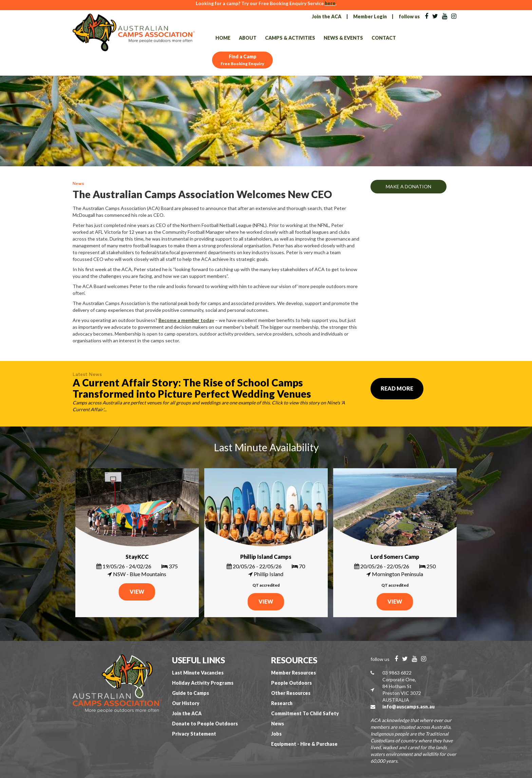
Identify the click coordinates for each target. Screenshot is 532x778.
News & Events (343, 38)
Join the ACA (327, 16)
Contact (384, 38)
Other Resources (291, 693)
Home (223, 38)
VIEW (137, 592)
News (278, 724)
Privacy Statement (194, 734)
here (330, 3)
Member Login (370, 16)
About (248, 38)
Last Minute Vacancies (198, 673)
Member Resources (293, 673)
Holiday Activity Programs (203, 683)
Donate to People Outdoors (205, 724)
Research (282, 703)
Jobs (276, 734)
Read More (397, 388)
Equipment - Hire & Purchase (304, 744)
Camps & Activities (290, 38)
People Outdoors (291, 683)
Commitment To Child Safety (305, 713)
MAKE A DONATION (408, 186)
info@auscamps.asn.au (408, 707)
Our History (186, 703)
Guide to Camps (191, 693)
